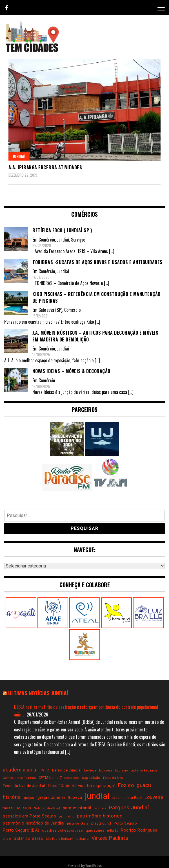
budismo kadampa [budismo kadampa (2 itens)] (144, 771)
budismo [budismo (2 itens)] (122, 771)
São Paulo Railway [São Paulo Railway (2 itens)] (60, 839)
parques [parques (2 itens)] (100, 808)
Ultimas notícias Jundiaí (38, 693)
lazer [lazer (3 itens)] (117, 798)
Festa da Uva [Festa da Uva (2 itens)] (113, 778)
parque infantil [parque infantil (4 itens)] (77, 808)
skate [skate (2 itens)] (7, 839)
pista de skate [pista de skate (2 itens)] (78, 824)
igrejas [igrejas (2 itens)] (29, 798)
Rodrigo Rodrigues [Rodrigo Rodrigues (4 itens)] (139, 830)
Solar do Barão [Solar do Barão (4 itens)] (29, 838)
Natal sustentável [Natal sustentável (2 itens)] (47, 808)
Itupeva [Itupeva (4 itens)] (75, 797)
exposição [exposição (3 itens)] (91, 778)
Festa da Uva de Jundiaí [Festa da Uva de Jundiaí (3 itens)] (24, 786)
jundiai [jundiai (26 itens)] (97, 796)
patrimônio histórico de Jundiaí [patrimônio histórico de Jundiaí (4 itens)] (34, 823)
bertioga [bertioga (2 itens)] (90, 771)
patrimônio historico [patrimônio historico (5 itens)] (100, 816)
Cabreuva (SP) (50, 310)
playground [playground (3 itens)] (101, 823)
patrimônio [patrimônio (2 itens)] (67, 817)
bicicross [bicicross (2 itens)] (106, 771)
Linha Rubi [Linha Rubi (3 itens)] (133, 798)
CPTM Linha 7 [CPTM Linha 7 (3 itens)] (50, 778)
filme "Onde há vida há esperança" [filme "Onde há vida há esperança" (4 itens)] (82, 786)
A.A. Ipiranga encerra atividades (45, 167)
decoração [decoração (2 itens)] (72, 778)
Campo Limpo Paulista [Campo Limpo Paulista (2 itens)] (19, 778)
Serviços (78, 240)
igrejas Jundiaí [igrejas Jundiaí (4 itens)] (51, 797)
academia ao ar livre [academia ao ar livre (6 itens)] (26, 770)
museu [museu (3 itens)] (9, 808)
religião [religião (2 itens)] (113, 831)
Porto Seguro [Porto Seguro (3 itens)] (125, 823)
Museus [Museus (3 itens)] (24, 808)
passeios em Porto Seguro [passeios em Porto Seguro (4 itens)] (29, 816)
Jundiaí (19, 156)
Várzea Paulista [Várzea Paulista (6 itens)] (110, 838)
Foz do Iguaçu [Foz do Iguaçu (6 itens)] (135, 785)
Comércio (47, 240)
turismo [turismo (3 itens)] (82, 839)
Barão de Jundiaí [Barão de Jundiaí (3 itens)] (67, 770)
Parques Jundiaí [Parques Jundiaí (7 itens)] (129, 807)
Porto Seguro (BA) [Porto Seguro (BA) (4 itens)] (21, 830)
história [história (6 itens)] (12, 797)
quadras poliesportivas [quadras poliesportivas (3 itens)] (62, 830)
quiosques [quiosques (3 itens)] (95, 830)
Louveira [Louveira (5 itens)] (154, 797)
